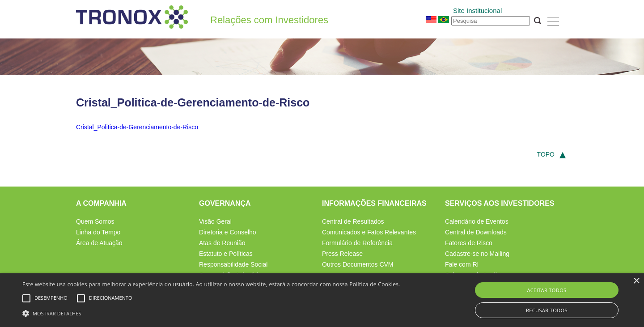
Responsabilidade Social (233, 264)
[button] (211, 312)
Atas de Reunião (222, 243)
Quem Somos (95, 221)
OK (538, 21)
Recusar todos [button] (547, 310)
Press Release (342, 254)
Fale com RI (462, 264)
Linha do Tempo (98, 232)
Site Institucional (477, 11)
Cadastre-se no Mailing (477, 254)
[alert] (322, 300)
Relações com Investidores (269, 20)
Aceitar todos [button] (547, 290)
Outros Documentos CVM (358, 264)
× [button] (636, 281)
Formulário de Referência (357, 243)
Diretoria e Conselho (228, 232)
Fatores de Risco (469, 243)
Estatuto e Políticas (226, 254)
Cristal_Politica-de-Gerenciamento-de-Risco (137, 127)
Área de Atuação (99, 243)
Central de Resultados (353, 221)
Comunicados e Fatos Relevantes (369, 232)
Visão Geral (215, 221)
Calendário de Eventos (477, 221)
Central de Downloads (476, 232)
